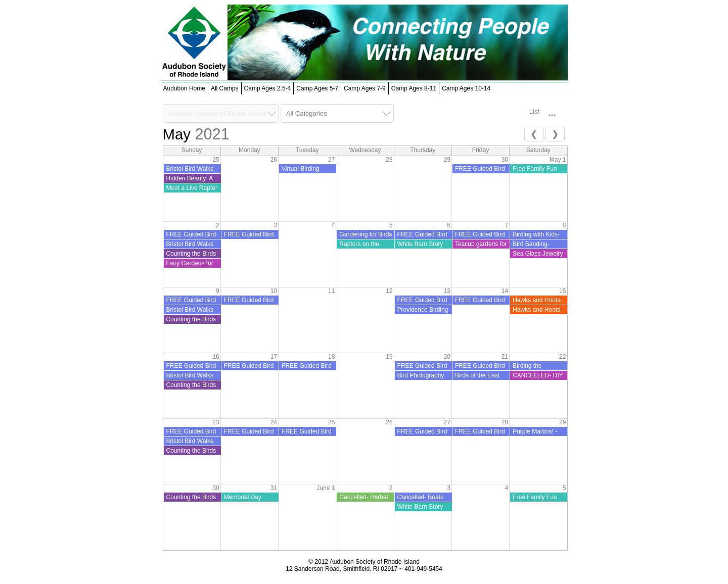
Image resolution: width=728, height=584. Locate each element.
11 (331, 291)
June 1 (326, 488)
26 (274, 160)
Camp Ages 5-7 (317, 88)
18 (331, 357)
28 (389, 160)
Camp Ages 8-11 (414, 88)
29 (447, 160)
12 (389, 291)
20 (447, 357)
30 (216, 488)
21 (505, 357)
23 (216, 422)
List (534, 111)
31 (274, 488)
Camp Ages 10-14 (466, 88)
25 (216, 160)
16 (216, 357)
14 (505, 291)
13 (447, 291)
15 (562, 291)
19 (389, 357)
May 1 (558, 160)
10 (274, 291)
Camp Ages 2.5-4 (268, 88)
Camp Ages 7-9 (365, 88)
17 (274, 357)
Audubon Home (184, 88)
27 (331, 160)
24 (274, 422)
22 (562, 357)
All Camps (225, 88)
